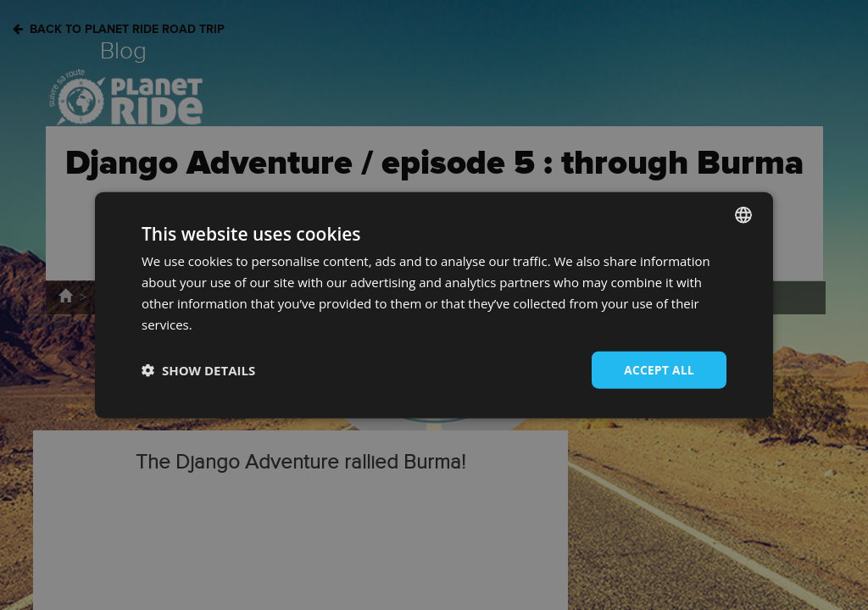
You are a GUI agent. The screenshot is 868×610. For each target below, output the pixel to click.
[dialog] (434, 305)
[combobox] (743, 214)
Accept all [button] (658, 369)
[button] (198, 370)
